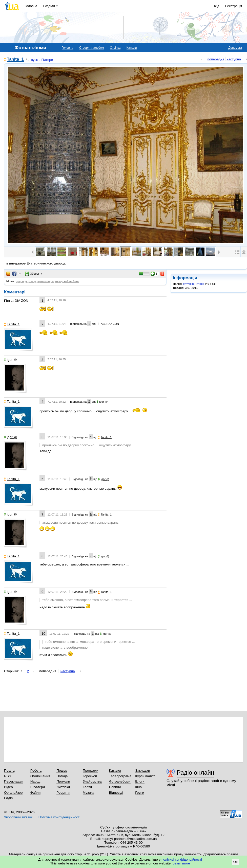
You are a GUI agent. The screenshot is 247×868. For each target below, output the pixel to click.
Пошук (62, 770)
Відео (8, 787)
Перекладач (14, 781)
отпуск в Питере (40, 60)
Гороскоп (90, 776)
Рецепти (63, 793)
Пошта (9, 770)
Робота (36, 770)
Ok (235, 862)
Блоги (140, 781)
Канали (132, 48)
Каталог (115, 770)
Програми (90, 770)
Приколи (63, 781)
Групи (140, 793)
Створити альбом (92, 48)
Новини (115, 787)
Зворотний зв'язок (18, 817)
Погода (62, 776)
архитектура (46, 281)
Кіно (138, 787)
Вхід (216, 6)
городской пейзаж (67, 281)
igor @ (11, 360)
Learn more (181, 863)
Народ (35, 781)
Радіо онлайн (195, 773)
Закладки (142, 770)
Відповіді (116, 793)
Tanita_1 (15, 59)
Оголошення (40, 776)
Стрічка (115, 48)
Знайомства (92, 781)
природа (22, 281)
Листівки (63, 787)
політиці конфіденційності (182, 860)
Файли (36, 793)
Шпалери (38, 787)
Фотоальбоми (120, 781)
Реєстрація (234, 6)
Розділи (49, 6)
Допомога (235, 48)
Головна (31, 6)
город (32, 281)
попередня (216, 59)
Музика (88, 793)
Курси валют (145, 776)
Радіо (8, 798)
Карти (87, 787)
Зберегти (34, 274)
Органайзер (13, 793)
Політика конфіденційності (59, 817)
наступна (234, 59)
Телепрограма (120, 776)
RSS (8, 776)
